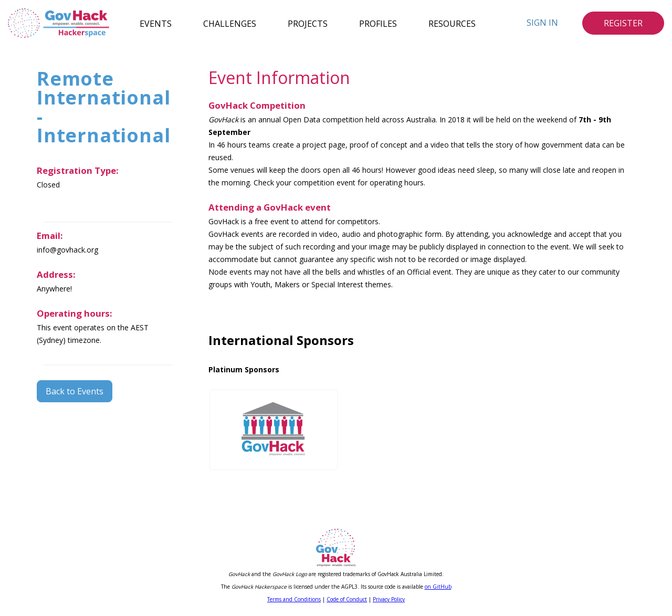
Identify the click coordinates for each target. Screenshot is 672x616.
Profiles (378, 23)
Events (156, 23)
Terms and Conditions (294, 599)
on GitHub (438, 587)
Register (623, 23)
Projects (308, 23)
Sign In (542, 23)
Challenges (230, 23)
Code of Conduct (347, 599)
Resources (452, 23)
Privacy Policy (389, 599)
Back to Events (75, 391)
